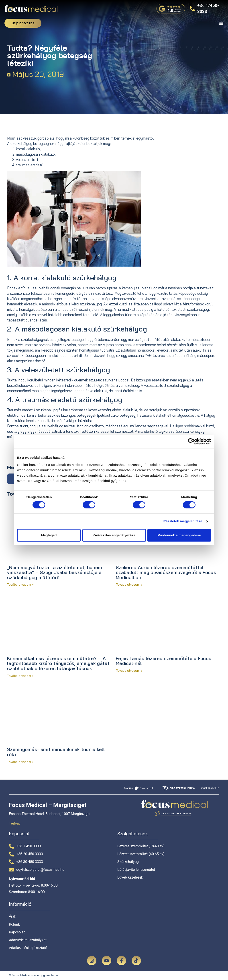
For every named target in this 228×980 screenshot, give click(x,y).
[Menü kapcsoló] (221, 23)
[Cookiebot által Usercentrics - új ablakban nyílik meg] (191, 441)
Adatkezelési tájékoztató (28, 948)
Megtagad (49, 535)
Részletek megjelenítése (183, 521)
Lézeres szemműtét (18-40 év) (141, 846)
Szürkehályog (128, 862)
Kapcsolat (17, 932)
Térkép (15, 823)
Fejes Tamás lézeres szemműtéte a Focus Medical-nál (164, 661)
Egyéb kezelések (130, 877)
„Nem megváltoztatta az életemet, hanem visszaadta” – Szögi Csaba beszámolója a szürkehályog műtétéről (55, 572)
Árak (12, 916)
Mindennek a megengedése (179, 535)
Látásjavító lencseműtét (136, 870)
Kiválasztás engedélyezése (114, 535)
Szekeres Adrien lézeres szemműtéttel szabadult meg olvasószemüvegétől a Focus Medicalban (166, 572)
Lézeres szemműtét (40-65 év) (141, 854)
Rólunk (14, 924)
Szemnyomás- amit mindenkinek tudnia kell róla (56, 752)
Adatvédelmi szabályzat (28, 940)
